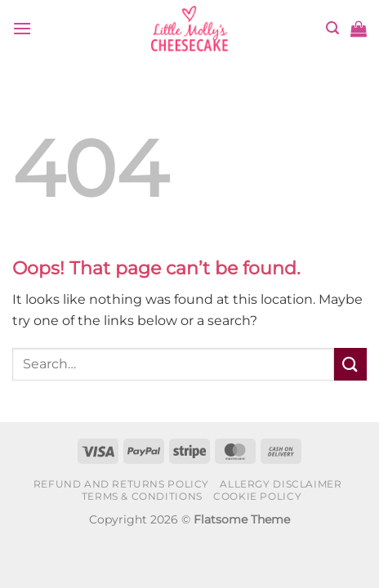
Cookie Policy (257, 496)
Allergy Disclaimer (281, 484)
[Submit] (350, 364)
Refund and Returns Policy (121, 484)
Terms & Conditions (142, 496)
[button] (22, 28)
